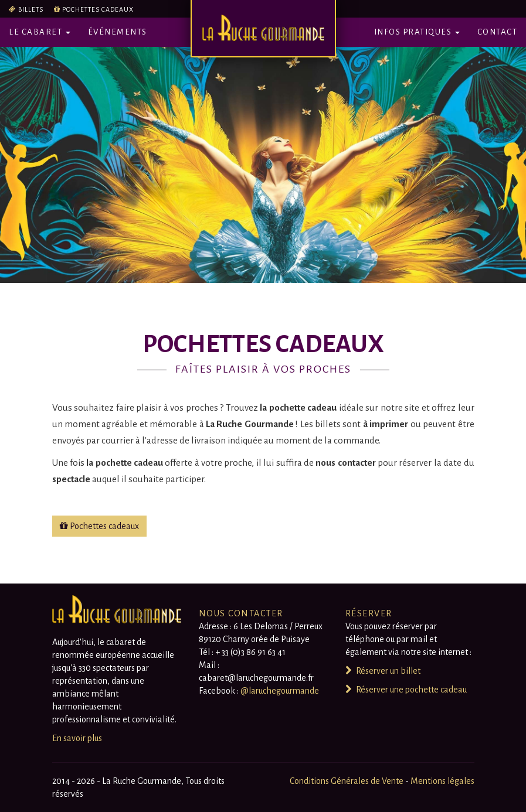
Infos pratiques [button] (417, 32)
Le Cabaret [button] (40, 32)
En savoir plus (77, 738)
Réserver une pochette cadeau (406, 690)
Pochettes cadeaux (98, 9)
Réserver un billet (383, 671)
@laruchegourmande (280, 691)
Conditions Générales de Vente (347, 781)
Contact (498, 32)
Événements (118, 32)
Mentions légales (442, 781)
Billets (31, 9)
